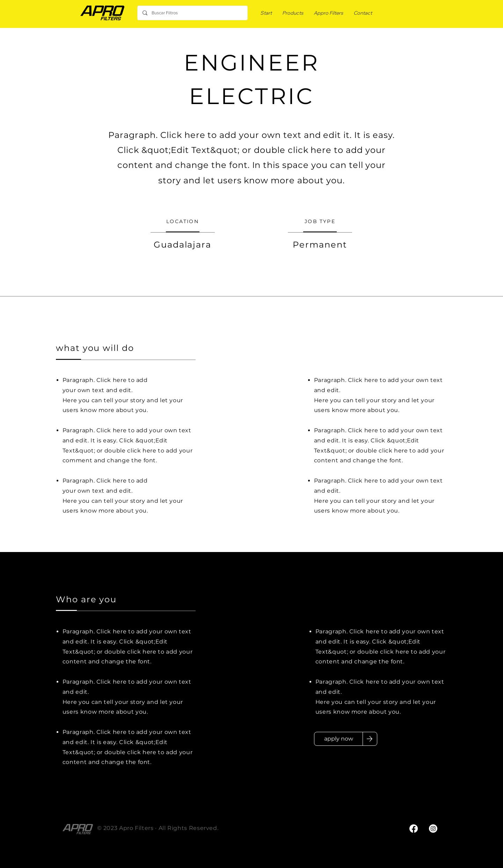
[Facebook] (414, 829)
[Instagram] (433, 829)
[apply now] (338, 739)
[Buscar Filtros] (192, 13)
